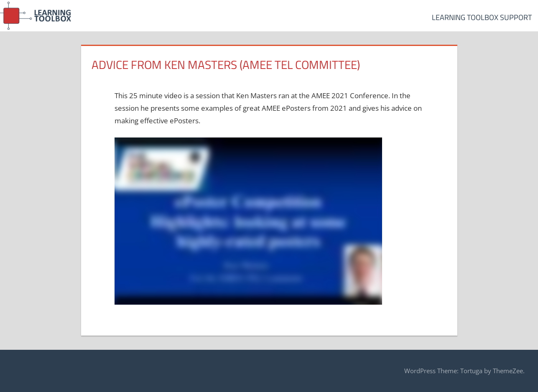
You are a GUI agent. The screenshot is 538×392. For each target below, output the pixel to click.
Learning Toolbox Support (482, 17)
